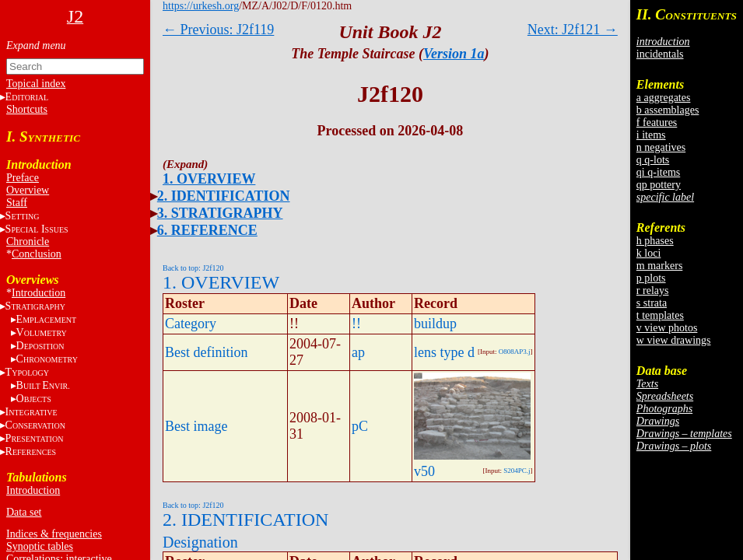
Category (191, 324)
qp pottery (659, 185)
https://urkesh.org (201, 6)
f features (657, 122)
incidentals (660, 54)
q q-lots (653, 160)
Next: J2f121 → (573, 30)
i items (651, 135)
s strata (652, 303)
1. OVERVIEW (209, 179)
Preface (23, 178)
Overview (28, 190)
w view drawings (674, 340)
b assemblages (668, 110)
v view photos (667, 328)
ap (358, 352)
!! (356, 324)
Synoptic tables (40, 546)
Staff (17, 203)
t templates (660, 315)
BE (43, 385)
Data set (24, 512)
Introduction (39, 293)
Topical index (36, 84)
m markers (659, 266)
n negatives (661, 147)
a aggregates (664, 98)
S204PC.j (517, 471)
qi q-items (658, 172)
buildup (435, 324)
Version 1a (454, 54)
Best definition (207, 352)
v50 (424, 471)
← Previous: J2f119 (218, 30)
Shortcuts (27, 109)
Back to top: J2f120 (193, 268)
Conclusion (37, 254)
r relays (653, 290)
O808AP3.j (515, 352)
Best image (196, 426)
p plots (651, 278)
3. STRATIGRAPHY (220, 213)
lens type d (444, 352)
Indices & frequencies (54, 534)
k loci (649, 253)
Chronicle (28, 241)
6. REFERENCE (207, 230)
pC (360, 426)
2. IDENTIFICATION (224, 196)
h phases (655, 241)
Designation (200, 542)
